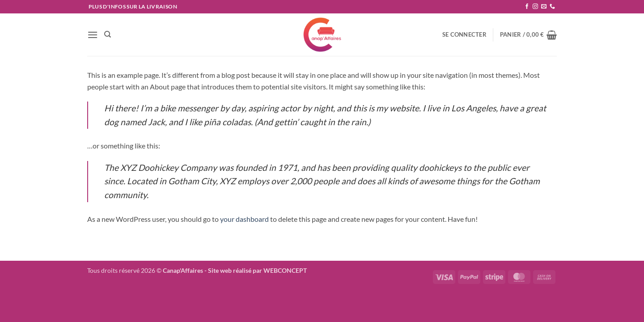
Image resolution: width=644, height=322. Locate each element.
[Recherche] (108, 34)
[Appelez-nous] (552, 7)
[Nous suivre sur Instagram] (535, 7)
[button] (93, 35)
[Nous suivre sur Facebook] (527, 7)
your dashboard (244, 219)
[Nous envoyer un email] (544, 7)
